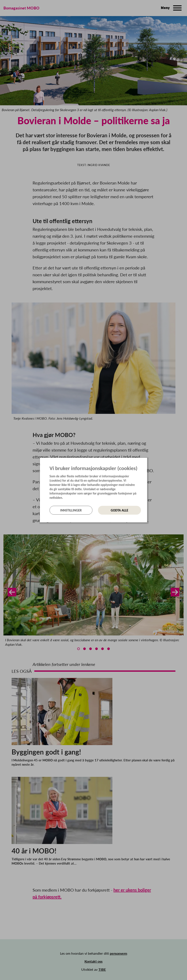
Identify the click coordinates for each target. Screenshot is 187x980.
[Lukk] (146, 461)
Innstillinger (71, 510)
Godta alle (119, 510)
